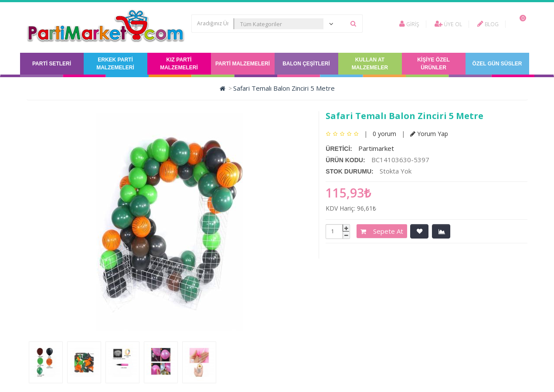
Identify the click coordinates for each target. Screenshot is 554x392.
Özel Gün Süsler (497, 64)
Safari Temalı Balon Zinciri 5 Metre (284, 88)
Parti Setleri (52, 64)
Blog (488, 24)
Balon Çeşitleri (306, 64)
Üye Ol (448, 24)
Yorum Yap (429, 134)
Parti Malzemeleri (243, 64)
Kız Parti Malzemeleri (179, 64)
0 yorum (384, 134)
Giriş (409, 24)
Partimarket (376, 148)
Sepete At (382, 231)
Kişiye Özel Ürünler (433, 64)
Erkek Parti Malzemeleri (115, 64)
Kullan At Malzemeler (370, 64)
